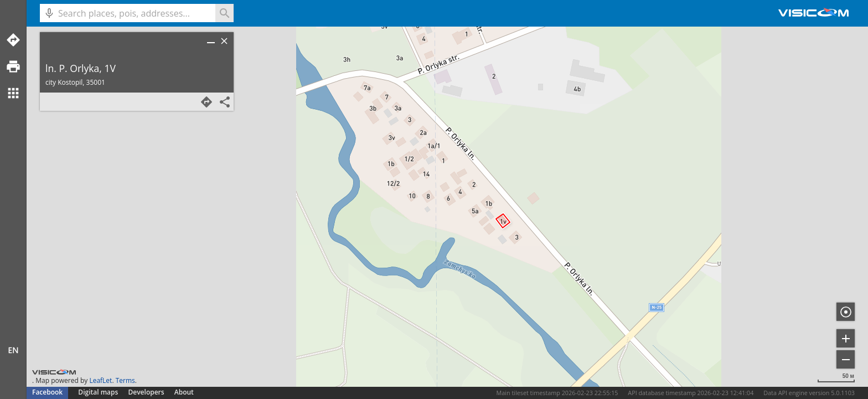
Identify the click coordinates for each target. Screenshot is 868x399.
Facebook (47, 392)
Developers (146, 392)
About (184, 392)
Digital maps (99, 392)
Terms (125, 380)
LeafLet (100, 380)
